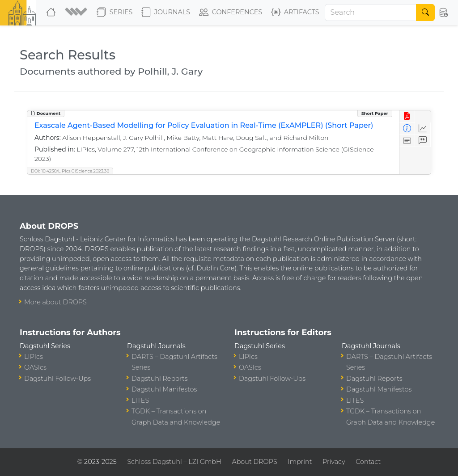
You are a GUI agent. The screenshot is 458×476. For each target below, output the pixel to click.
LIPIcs (34, 357)
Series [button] (115, 13)
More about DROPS (55, 302)
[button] (77, 13)
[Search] (371, 13)
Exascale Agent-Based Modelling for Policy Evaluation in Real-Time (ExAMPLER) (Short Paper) (204, 125)
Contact (368, 462)
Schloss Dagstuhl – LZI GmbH (174, 462)
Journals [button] (166, 13)
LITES (140, 400)
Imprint (300, 462)
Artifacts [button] (295, 13)
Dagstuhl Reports (160, 379)
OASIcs (35, 367)
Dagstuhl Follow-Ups (57, 379)
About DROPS (254, 462)
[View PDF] (407, 116)
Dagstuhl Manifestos (164, 389)
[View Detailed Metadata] (407, 128)
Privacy (334, 462)
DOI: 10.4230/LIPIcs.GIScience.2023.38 (70, 171)
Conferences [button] (231, 13)
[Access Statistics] (423, 128)
